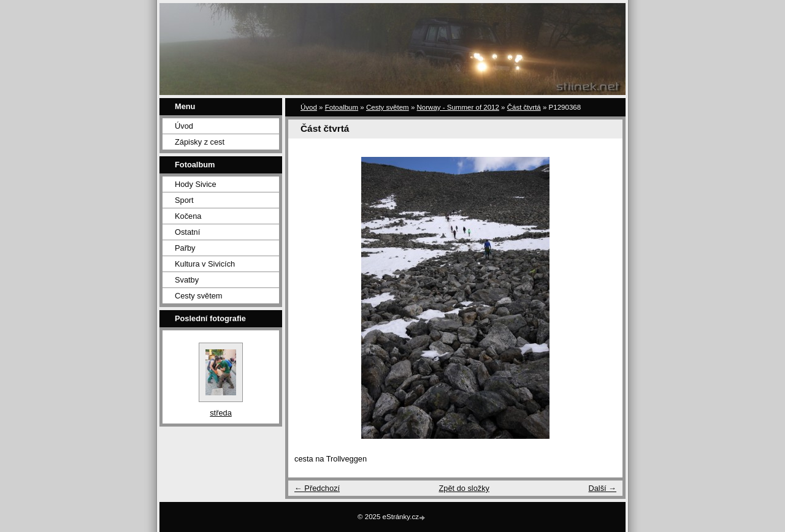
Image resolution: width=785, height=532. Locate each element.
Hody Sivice (196, 184)
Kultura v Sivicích (205, 264)
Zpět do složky (464, 488)
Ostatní (187, 232)
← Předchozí (317, 488)
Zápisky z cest (200, 142)
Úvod (184, 126)
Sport (184, 200)
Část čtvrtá (524, 107)
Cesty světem (199, 296)
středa (221, 413)
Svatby (187, 280)
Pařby (185, 248)
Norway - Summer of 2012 (458, 107)
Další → (602, 488)
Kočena (188, 216)
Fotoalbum (342, 107)
